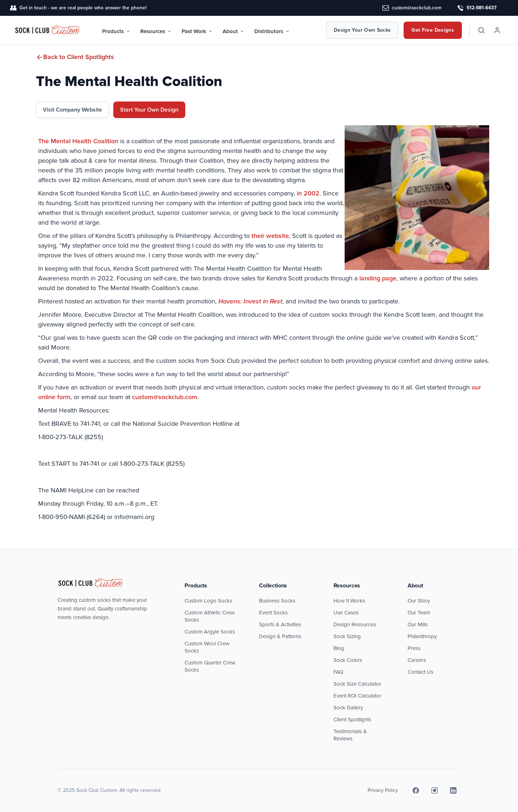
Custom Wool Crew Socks (207, 647)
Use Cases (346, 613)
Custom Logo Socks (208, 601)
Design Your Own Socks (362, 30)
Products (116, 31)
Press (414, 648)
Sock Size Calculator (357, 684)
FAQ (338, 672)
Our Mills (418, 624)
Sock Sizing (347, 636)
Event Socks (273, 613)
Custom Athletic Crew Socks (210, 616)
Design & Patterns (280, 636)
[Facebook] (416, 790)
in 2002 (308, 193)
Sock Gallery (348, 708)
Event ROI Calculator (357, 696)
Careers (417, 660)
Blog (339, 648)
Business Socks (277, 601)
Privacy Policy (383, 790)
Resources (156, 31)
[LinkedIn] (453, 790)
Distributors (272, 31)
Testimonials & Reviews (350, 735)
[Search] (481, 30)
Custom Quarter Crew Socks (210, 666)
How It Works (349, 601)
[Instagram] (435, 790)
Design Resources (355, 624)
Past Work (197, 31)
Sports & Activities (280, 624)
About (233, 31)
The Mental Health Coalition (78, 141)
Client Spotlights (352, 719)
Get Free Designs (433, 30)
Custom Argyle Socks (210, 632)
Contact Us (421, 672)
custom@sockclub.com (165, 397)
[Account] (497, 30)
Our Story (419, 601)
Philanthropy (422, 636)
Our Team (419, 613)
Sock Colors (348, 660)
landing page (378, 278)
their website (270, 236)
